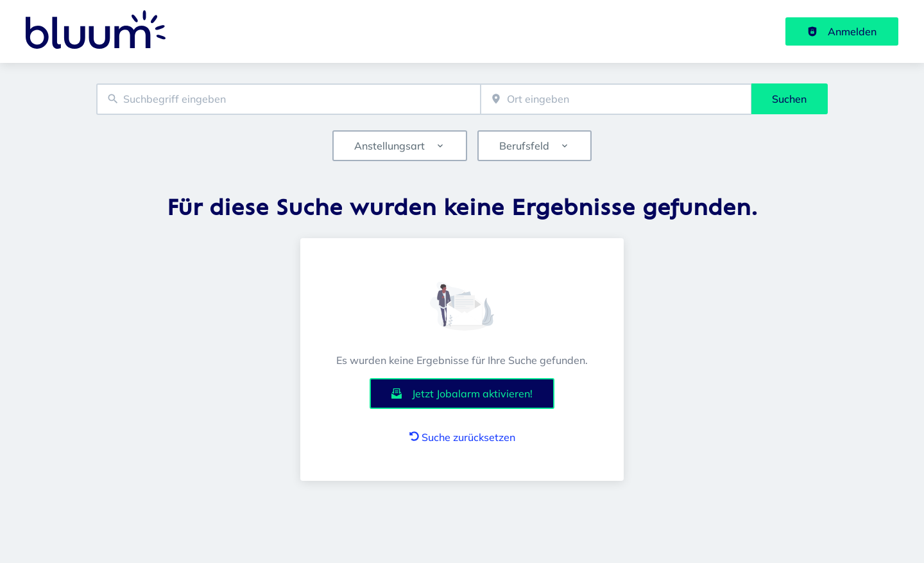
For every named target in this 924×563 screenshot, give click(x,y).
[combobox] (288, 99)
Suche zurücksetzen (462, 437)
